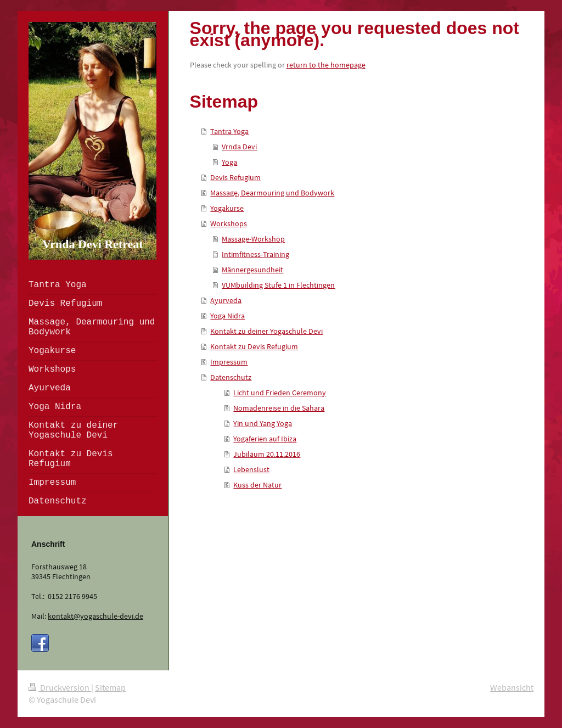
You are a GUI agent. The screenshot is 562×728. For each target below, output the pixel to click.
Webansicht (512, 687)
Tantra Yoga (229, 131)
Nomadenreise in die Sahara (279, 408)
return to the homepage (326, 65)
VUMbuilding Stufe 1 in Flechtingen (278, 285)
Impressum (229, 362)
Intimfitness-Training (255, 254)
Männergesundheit (252, 270)
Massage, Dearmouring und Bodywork (272, 193)
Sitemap (110, 687)
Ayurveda (226, 300)
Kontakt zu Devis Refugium (254, 346)
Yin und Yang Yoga (263, 423)
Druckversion (60, 687)
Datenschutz (231, 377)
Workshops (229, 223)
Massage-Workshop (253, 239)
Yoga (229, 162)
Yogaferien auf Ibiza (265, 439)
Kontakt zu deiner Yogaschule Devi (266, 331)
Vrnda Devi (239, 147)
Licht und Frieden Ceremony (280, 393)
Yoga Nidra (227, 316)
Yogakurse (227, 208)
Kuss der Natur (257, 485)
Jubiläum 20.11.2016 (267, 454)
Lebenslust (251, 469)
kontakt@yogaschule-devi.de (95, 616)
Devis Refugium (235, 177)
